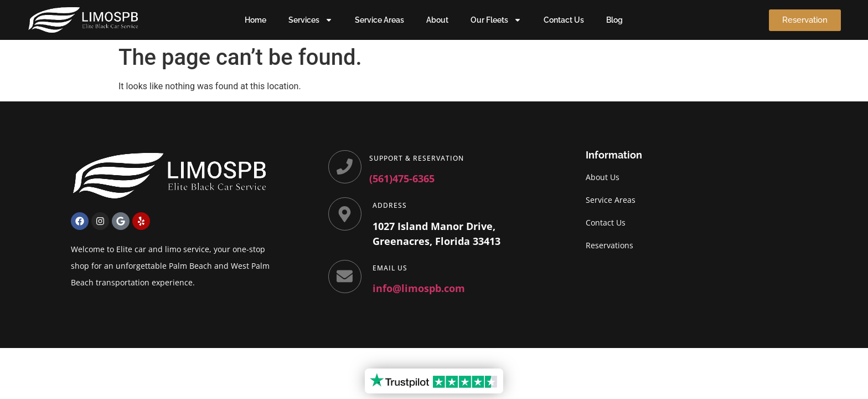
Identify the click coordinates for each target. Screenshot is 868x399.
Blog (614, 20)
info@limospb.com (420, 288)
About (437, 20)
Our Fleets (496, 20)
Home (255, 20)
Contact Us (564, 20)
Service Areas (379, 20)
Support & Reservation (418, 158)
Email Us (391, 268)
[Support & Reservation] (345, 167)
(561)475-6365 (403, 178)
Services (311, 20)
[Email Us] (345, 277)
